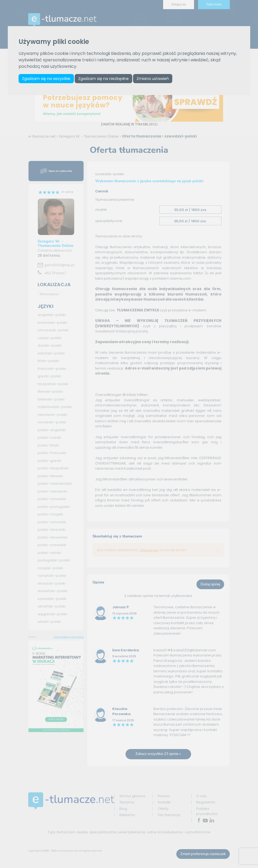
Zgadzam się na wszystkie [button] (46, 79)
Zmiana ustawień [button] (153, 79)
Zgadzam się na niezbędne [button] (104, 79)
